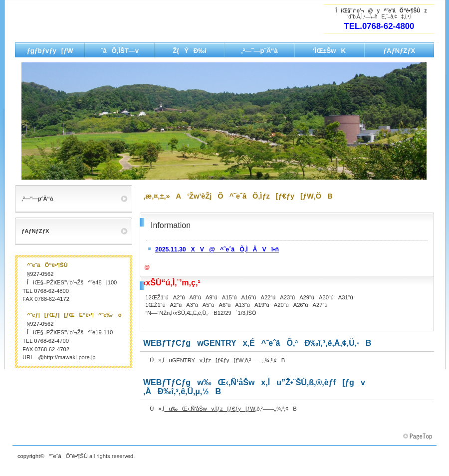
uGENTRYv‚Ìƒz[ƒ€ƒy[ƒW (204, 360)
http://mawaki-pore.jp (70, 357)
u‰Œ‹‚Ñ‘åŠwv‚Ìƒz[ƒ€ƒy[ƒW (210, 409)
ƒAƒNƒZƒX (35, 231)
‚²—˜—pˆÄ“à (37, 199)
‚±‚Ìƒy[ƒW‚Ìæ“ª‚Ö (419, 437)
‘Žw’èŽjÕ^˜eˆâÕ (115, 25)
